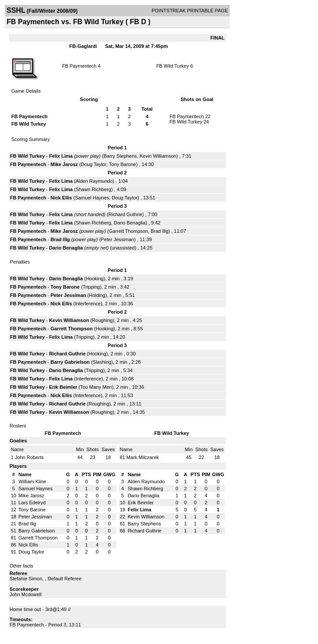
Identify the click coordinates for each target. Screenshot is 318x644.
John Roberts (29, 457)
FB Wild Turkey (173, 66)
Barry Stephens (120, 156)
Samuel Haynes (92, 198)
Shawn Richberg (93, 189)
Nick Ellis (61, 198)
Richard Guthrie (125, 214)
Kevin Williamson (158, 156)
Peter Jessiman (117, 239)
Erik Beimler (63, 387)
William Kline (32, 481)
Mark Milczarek (143, 457)
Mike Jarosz (64, 164)
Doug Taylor (94, 164)
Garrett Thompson (128, 231)
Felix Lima (61, 156)
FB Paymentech (79, 66)
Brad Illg (159, 231)
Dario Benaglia (130, 223)
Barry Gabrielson (70, 362)
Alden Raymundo (94, 181)
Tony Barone (123, 164)
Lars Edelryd (32, 503)
